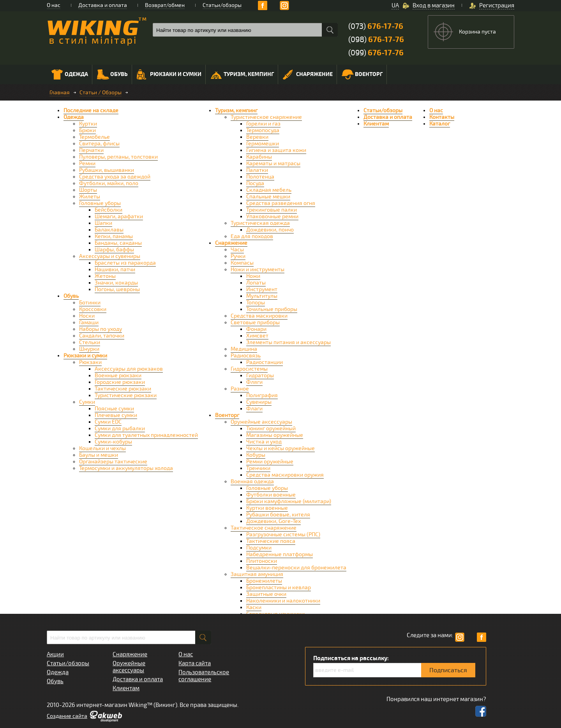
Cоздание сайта (67, 716)
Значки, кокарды (116, 283)
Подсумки (259, 548)
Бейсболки (108, 210)
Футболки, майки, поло (109, 183)
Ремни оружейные (270, 462)
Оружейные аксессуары (261, 422)
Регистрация (497, 5)
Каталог (440, 124)
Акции (55, 654)
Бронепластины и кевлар (279, 588)
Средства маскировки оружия (285, 475)
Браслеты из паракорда (125, 263)
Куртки (88, 124)
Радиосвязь (246, 356)
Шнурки (89, 349)
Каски (254, 607)
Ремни (87, 163)
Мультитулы (262, 296)
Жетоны (105, 276)
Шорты (88, 190)
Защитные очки (266, 594)
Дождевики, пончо (270, 230)
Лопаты (256, 283)
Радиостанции (265, 362)
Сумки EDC (108, 422)
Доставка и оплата (103, 5)
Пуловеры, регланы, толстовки (118, 157)
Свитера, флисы (99, 144)
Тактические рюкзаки (123, 389)
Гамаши (89, 322)
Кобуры (256, 455)
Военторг (362, 74)
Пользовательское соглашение (204, 676)
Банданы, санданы (118, 243)
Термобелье (94, 137)
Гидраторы (260, 375)
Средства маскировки (259, 316)
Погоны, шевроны (117, 289)
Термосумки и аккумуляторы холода (126, 468)
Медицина (244, 349)
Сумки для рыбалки (120, 428)
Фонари (256, 329)
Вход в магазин (434, 5)
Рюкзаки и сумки (169, 74)
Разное (240, 389)
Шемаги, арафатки (119, 216)
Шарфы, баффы (114, 250)
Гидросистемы (249, 369)
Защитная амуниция (257, 574)
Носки (87, 316)
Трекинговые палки (272, 210)
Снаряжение (308, 74)
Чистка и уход (264, 442)
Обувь (112, 74)
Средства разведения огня (281, 203)
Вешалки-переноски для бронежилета (296, 568)
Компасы (242, 263)
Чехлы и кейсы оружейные (280, 448)
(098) (376, 40)
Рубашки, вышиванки (107, 170)
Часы (237, 250)
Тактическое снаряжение (264, 528)
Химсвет (257, 336)
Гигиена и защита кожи (276, 150)
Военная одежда (252, 482)
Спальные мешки (268, 197)
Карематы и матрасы (273, 163)
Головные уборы (100, 203)
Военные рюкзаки (118, 375)
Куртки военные (267, 508)
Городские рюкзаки (120, 382)
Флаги (254, 409)
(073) (376, 26)
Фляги (254, 382)
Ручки (238, 256)
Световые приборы (255, 322)
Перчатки (91, 150)
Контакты (442, 117)
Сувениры (259, 402)
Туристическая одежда (260, 223)
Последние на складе (91, 110)
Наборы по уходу (101, 329)
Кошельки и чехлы (102, 448)
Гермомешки (263, 144)
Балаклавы (109, 230)
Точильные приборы (272, 309)
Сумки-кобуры (113, 442)
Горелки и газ (263, 124)
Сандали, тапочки (102, 336)
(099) (376, 53)
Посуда (255, 183)
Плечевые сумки (116, 415)
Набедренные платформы (280, 554)
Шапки (103, 223)
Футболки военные (271, 495)
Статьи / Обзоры (101, 93)
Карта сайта (195, 663)
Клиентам (376, 124)
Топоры (256, 303)
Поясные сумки (114, 409)
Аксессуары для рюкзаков (129, 369)
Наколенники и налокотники (283, 601)
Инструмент (262, 289)
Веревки (257, 137)
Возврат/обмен (165, 5)
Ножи (253, 276)
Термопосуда (263, 130)
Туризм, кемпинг (242, 75)
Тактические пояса (271, 541)
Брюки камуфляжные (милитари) (289, 501)
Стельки (90, 342)
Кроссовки (93, 309)
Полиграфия (262, 395)
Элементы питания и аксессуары (288, 342)
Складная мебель (269, 190)
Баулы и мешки (99, 455)
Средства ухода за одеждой (115, 177)
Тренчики (258, 468)
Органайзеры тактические (113, 462)
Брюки (87, 130)
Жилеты (90, 197)
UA (395, 5)
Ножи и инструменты (258, 269)
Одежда (70, 74)
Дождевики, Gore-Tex (273, 521)
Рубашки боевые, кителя (278, 515)
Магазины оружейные (275, 435)
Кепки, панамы (114, 236)
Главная (60, 93)
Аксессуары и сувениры (110, 256)
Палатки (257, 170)
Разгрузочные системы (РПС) (283, 535)
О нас (54, 5)
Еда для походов (252, 236)
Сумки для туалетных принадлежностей (146, 435)
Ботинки (90, 303)
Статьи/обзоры (222, 5)
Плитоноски (262, 561)
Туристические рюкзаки (126, 395)
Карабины (259, 157)
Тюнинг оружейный (271, 428)
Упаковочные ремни (272, 216)
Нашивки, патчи (115, 269)
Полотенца (260, 177)
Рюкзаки (90, 362)
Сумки (87, 402)
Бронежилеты (264, 581)
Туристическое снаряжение (266, 117)
